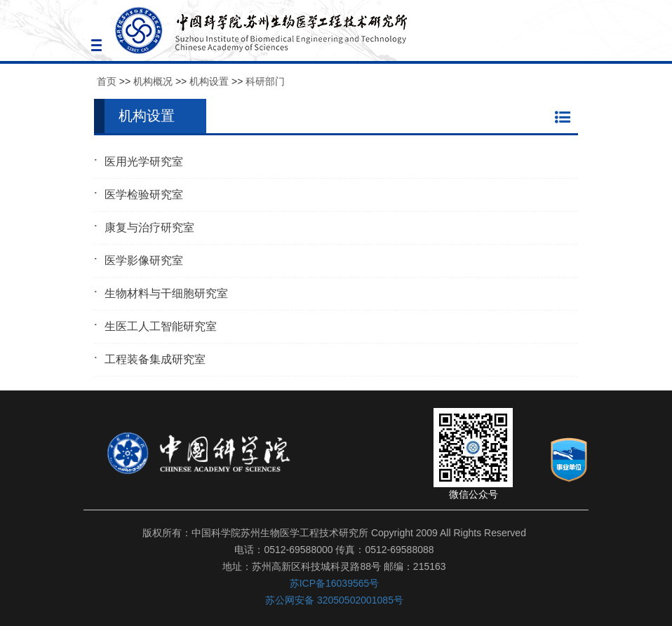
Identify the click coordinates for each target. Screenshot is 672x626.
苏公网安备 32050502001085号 (334, 600)
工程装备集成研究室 (155, 359)
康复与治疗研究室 (149, 227)
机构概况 (153, 81)
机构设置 (209, 81)
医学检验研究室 (144, 195)
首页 (107, 81)
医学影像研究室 (144, 260)
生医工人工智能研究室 (161, 326)
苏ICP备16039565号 (335, 583)
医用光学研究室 (144, 162)
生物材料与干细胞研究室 (166, 293)
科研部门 (265, 81)
